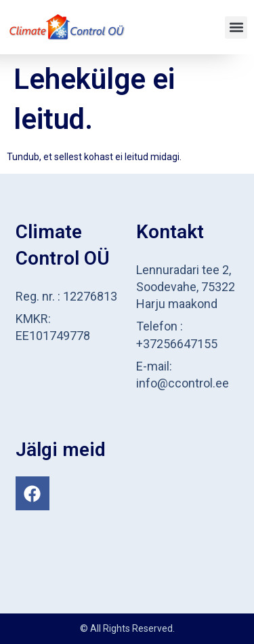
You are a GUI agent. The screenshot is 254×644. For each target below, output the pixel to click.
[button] (236, 27)
